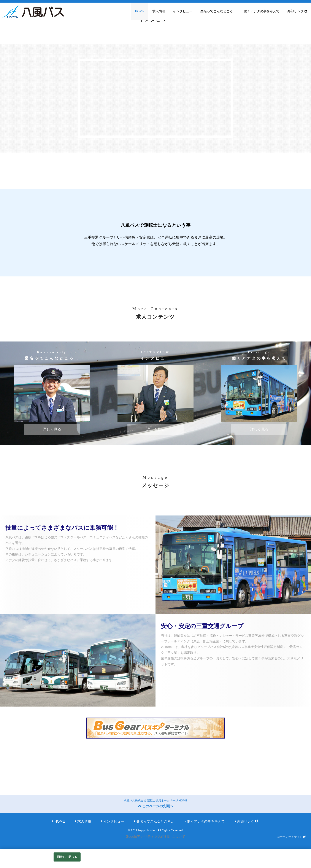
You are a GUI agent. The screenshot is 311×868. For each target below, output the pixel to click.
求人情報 (159, 11)
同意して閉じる (67, 857)
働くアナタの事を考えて (262, 11)
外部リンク (297, 11)
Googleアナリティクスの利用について (155, 838)
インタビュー (183, 11)
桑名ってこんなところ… (218, 11)
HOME (140, 11)
